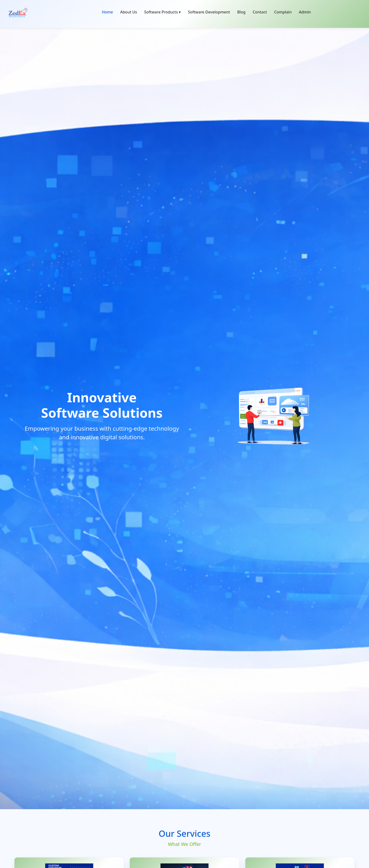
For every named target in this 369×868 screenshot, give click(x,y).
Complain (283, 12)
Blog (241, 12)
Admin (305, 12)
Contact (260, 12)
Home (107, 12)
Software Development (209, 12)
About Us (129, 12)
